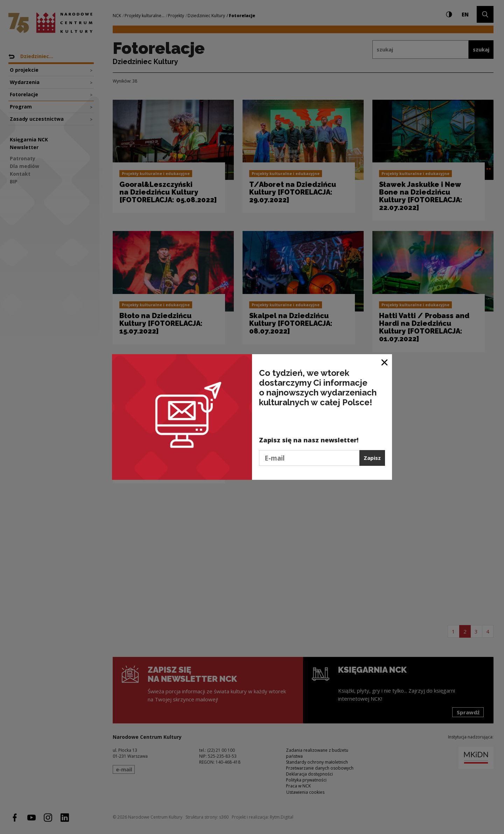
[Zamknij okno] (385, 362)
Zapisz (372, 458)
